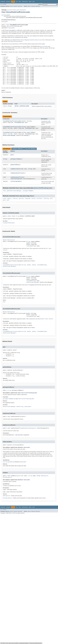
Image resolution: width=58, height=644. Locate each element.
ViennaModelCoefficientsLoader (12, 121)
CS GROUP (14, 513)
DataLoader (5, 22)
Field (11, 6)
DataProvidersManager (9, 135)
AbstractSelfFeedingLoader (14, 26)
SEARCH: (40, 5)
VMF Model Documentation (15, 41)
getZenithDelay (15, 165)
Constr (15, 6)
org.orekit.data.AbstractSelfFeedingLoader (15, 16)
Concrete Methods (30, 149)
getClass (21, 199)
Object (32, 196)
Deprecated (25, 2)
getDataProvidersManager (14, 191)
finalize (15, 199)
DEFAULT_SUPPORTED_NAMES (22, 106)
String (10, 106)
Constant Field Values (9, 223)
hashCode (28, 199)
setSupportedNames (28, 191)
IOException (45, 476)
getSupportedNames (16, 159)
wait (51, 199)
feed (4, 191)
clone (5, 199)
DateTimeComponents (17, 179)
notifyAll (39, 199)
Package (8, 2)
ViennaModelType (19, 122)
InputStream (20, 169)
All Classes (3, 4)
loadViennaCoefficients (18, 173)
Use (17, 2)
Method (20, 6)
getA (12, 155)
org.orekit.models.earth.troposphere (16, 10)
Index (30, 2)
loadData (13, 169)
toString (46, 199)
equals (9, 199)
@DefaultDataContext (9, 240)
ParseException (7, 477)
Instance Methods (18, 149)
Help (34, 2)
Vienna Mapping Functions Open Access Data (32, 40)
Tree (20, 2)
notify (33, 199)
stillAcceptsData (16, 181)
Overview (3, 2)
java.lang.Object (6, 15)
